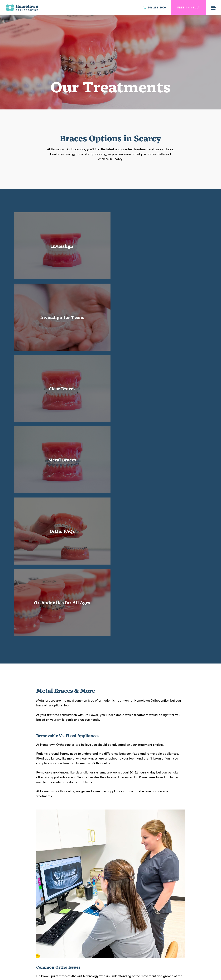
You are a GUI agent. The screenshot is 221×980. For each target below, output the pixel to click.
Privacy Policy (102, 975)
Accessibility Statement (149, 975)
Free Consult (189, 7)
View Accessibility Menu (123, 975)
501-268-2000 (155, 7)
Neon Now (175, 975)
